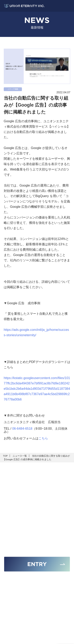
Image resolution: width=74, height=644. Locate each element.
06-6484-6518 (22, 428)
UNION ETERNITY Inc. (39, 640)
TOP (5, 456)
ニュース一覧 (20, 456)
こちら (43, 438)
